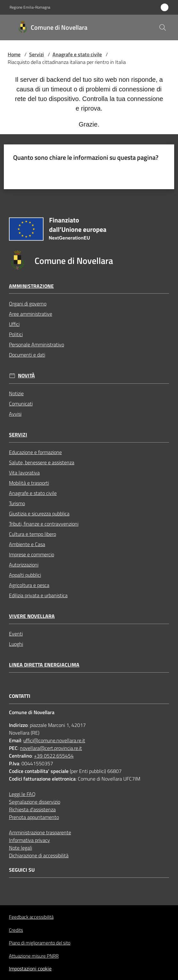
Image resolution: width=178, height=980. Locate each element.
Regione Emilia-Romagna (30, 7)
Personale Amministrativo (36, 344)
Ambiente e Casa (27, 544)
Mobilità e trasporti (29, 483)
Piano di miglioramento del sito (40, 943)
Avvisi (15, 414)
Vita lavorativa (24, 473)
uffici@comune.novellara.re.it (54, 740)
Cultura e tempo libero (32, 534)
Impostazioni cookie (30, 968)
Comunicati (21, 404)
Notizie (16, 393)
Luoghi (16, 644)
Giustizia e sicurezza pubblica (39, 513)
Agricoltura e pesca (29, 585)
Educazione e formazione (35, 452)
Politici (16, 334)
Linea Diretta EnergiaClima (44, 665)
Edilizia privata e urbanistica (38, 595)
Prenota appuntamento (34, 817)
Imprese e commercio (32, 554)
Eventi (16, 634)
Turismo (17, 503)
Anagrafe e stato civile (77, 54)
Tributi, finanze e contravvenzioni (44, 524)
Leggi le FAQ (22, 794)
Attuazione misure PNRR (34, 956)
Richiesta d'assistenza (32, 809)
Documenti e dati (27, 355)
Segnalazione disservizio (35, 802)
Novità (26, 376)
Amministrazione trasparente (40, 832)
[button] (163, 27)
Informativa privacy (29, 840)
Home (14, 54)
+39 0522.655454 (54, 756)
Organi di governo (28, 304)
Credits (16, 930)
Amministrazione (31, 286)
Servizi (36, 54)
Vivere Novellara (32, 616)
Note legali (20, 848)
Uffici (14, 324)
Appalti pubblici (25, 575)
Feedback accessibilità (31, 917)
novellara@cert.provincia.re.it (51, 748)
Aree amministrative (31, 314)
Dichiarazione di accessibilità (39, 855)
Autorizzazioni (24, 565)
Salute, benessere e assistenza (42, 462)
